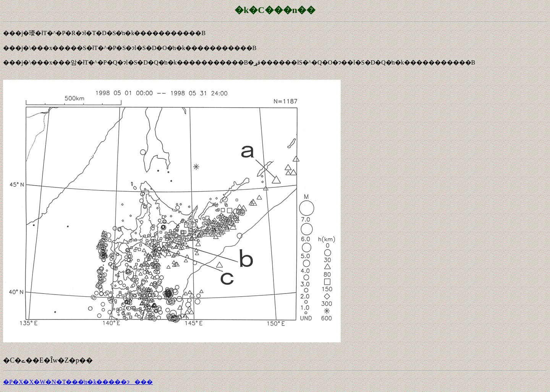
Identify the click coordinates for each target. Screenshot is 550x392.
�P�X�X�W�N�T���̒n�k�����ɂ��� (78, 382)
